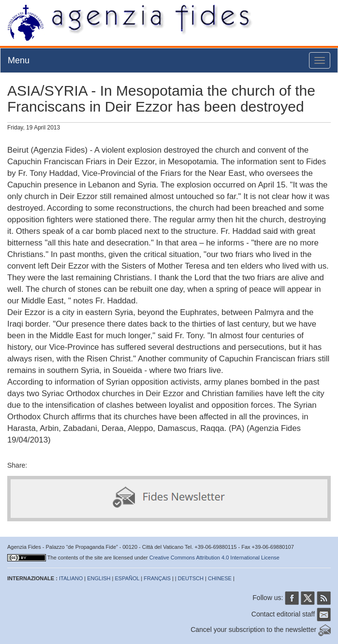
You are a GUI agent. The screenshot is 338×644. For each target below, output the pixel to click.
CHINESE (220, 578)
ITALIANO (71, 578)
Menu (19, 60)
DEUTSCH (191, 578)
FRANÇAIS (157, 578)
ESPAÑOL (127, 578)
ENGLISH (99, 578)
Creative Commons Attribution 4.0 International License (214, 558)
